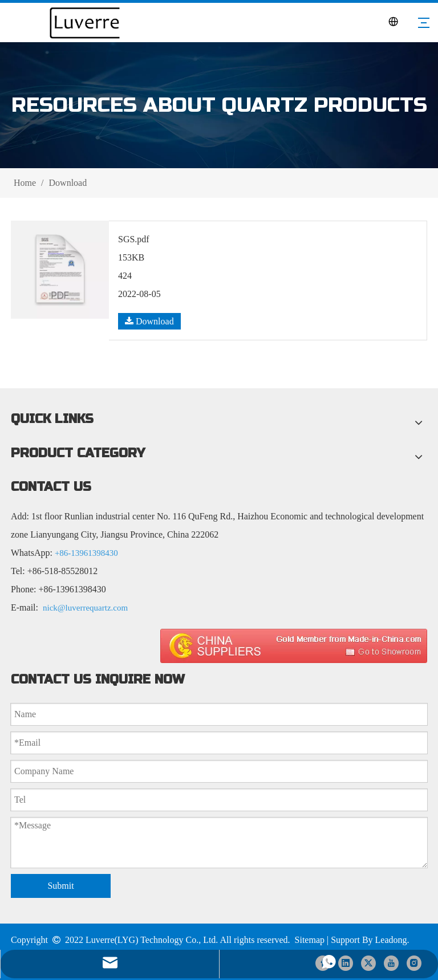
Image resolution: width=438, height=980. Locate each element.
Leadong (391, 940)
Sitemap (310, 940)
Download (149, 321)
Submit (60, 886)
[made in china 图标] (294, 646)
